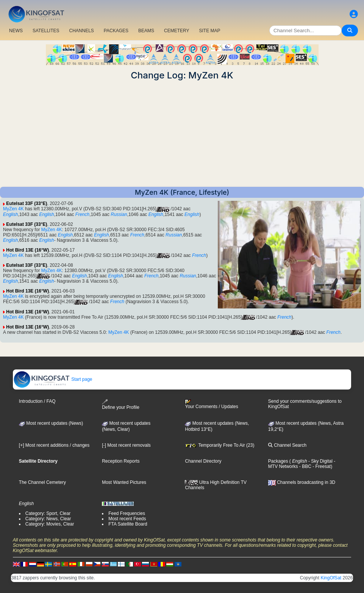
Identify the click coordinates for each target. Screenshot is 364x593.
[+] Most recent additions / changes (54, 445)
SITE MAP (209, 31)
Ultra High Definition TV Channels (216, 485)
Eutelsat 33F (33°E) (27, 203)
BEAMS (146, 31)
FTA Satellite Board (128, 524)
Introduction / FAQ (37, 401)
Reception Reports (121, 461)
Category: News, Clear (48, 519)
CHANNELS (81, 31)
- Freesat (321, 466)
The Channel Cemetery (42, 482)
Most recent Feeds (127, 519)
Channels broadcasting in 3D (302, 482)
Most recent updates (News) (51, 423)
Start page (53, 379)
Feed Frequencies (127, 513)
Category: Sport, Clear (48, 513)
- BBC (305, 466)
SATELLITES (46, 31)
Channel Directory (203, 461)
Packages (278, 461)
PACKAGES (116, 31)
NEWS (16, 31)
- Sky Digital (320, 461)
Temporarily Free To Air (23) (219, 445)
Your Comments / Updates (211, 404)
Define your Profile (121, 404)
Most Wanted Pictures (124, 482)
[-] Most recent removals (126, 445)
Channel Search (287, 445)
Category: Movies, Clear (50, 524)
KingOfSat (331, 578)
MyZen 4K (13, 209)
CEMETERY (177, 31)
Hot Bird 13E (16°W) (27, 250)
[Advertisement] (182, 134)
